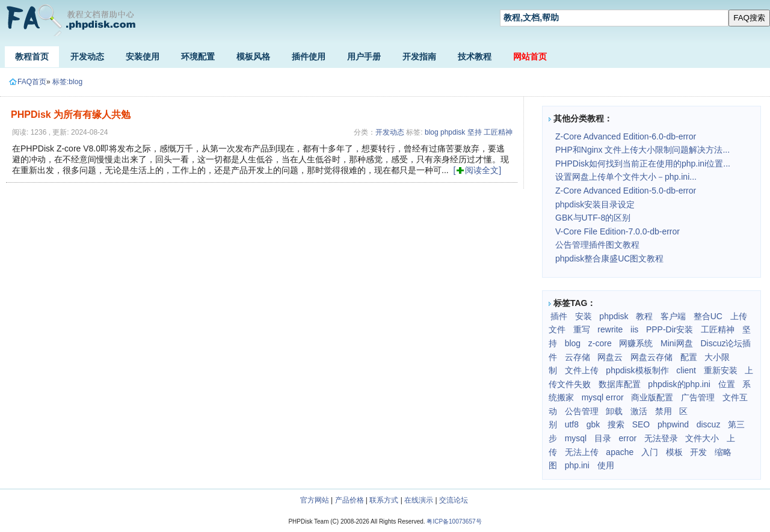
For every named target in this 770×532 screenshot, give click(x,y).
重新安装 (721, 370)
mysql (576, 438)
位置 (727, 384)
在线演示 (419, 500)
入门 (650, 452)
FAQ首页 (28, 82)
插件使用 (309, 57)
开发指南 (419, 57)
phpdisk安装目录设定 (595, 204)
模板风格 (253, 57)
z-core (600, 343)
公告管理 (582, 411)
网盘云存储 (651, 357)
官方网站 (315, 500)
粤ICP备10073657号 (454, 521)
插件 (559, 316)
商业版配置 (652, 397)
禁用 (664, 411)
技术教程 (475, 57)
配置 (689, 357)
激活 (639, 411)
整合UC (708, 316)
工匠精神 (498, 132)
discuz (709, 424)
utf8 (572, 424)
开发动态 (87, 57)
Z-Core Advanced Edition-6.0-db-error (626, 136)
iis (634, 329)
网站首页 (530, 57)
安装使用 (143, 57)
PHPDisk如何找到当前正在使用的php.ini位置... (643, 164)
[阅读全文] (477, 170)
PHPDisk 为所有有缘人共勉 (71, 115)
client (686, 370)
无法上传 (582, 452)
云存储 (577, 357)
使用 (606, 465)
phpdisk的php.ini (679, 384)
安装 (584, 316)
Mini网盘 (677, 343)
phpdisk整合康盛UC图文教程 (609, 258)
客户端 (673, 316)
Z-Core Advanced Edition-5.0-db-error (626, 191)
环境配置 (198, 57)
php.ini (577, 465)
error (628, 438)
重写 (582, 329)
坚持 (475, 132)
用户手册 (364, 57)
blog (432, 132)
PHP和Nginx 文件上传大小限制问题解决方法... (642, 150)
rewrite (610, 329)
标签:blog (67, 82)
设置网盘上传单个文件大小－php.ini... (626, 177)
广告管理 (698, 397)
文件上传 (582, 370)
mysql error (603, 397)
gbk (593, 424)
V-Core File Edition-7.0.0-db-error (618, 231)
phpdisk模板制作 (637, 370)
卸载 (614, 411)
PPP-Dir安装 (670, 329)
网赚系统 (636, 343)
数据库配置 (620, 384)
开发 (698, 452)
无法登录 (661, 438)
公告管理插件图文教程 (597, 245)
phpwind (673, 424)
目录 (603, 438)
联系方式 (384, 500)
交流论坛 (454, 500)
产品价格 (350, 500)
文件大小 (702, 438)
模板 (674, 452)
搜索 (616, 424)
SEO (641, 424)
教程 (644, 316)
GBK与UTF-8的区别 (593, 218)
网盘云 (610, 357)
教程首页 (32, 57)
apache (620, 452)
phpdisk (453, 132)
